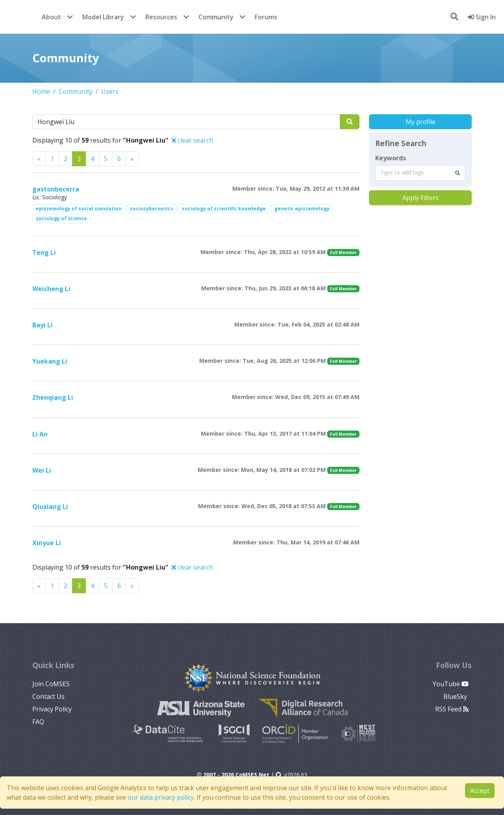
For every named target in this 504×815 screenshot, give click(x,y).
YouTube (451, 684)
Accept (480, 791)
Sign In (482, 17)
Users (110, 91)
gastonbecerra (56, 189)
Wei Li (42, 470)
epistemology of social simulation (79, 209)
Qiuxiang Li (50, 507)
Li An (40, 434)
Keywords (391, 158)
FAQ (38, 722)
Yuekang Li (50, 361)
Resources (161, 17)
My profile (421, 122)
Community (216, 17)
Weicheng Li (51, 289)
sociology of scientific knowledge (224, 209)
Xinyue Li (47, 543)
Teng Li (44, 252)
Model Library (103, 17)
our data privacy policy (161, 797)
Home (41, 91)
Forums (266, 17)
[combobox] (420, 173)
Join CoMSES (51, 684)
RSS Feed (452, 709)
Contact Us (48, 696)
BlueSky (456, 696)
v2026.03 (291, 775)
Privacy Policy (52, 709)
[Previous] (39, 159)
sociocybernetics (152, 209)
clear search (192, 140)
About (51, 17)
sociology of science (61, 218)
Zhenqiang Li (53, 397)
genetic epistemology (302, 209)
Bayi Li (43, 325)
